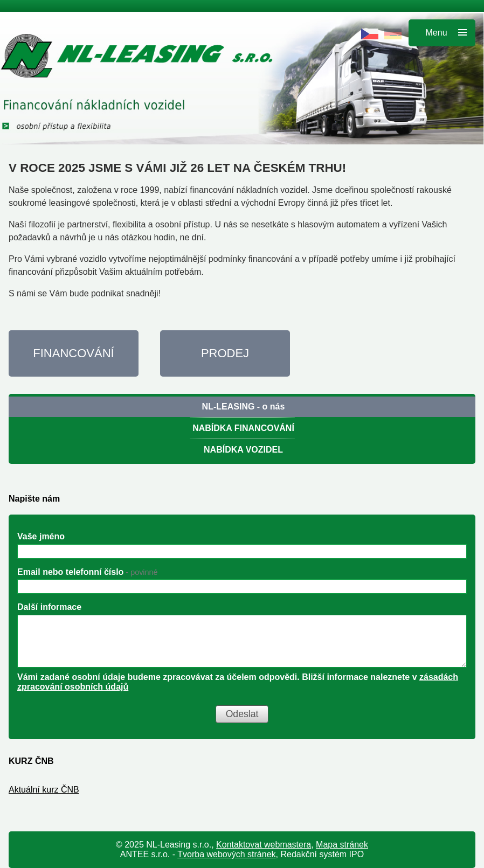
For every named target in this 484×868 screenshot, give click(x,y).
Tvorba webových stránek (226, 854)
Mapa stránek (342, 845)
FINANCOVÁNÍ (73, 353)
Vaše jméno (41, 536)
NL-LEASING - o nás (244, 407)
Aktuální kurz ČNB (44, 790)
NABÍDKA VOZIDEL (243, 450)
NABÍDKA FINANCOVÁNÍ (243, 428)
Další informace (49, 607)
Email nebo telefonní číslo (88, 572)
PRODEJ (225, 353)
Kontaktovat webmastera (264, 845)
